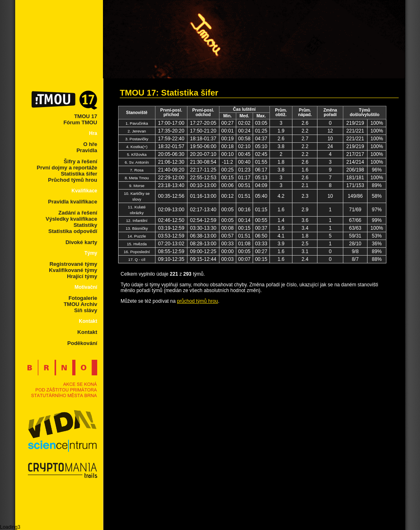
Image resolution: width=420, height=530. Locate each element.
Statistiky (85, 225)
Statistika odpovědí (73, 231)
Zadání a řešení (78, 213)
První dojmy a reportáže (67, 168)
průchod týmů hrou (197, 301)
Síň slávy (86, 310)
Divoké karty (81, 242)
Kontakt (87, 332)
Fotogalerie (83, 298)
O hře (90, 144)
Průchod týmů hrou (73, 180)
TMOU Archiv (80, 304)
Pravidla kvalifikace (73, 202)
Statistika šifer (79, 174)
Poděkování (82, 343)
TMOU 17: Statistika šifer (169, 93)
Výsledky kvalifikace (71, 219)
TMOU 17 (86, 116)
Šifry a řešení (80, 161)
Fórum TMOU (80, 122)
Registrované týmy (73, 264)
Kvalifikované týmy (73, 270)
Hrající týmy (82, 276)
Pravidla (87, 150)
